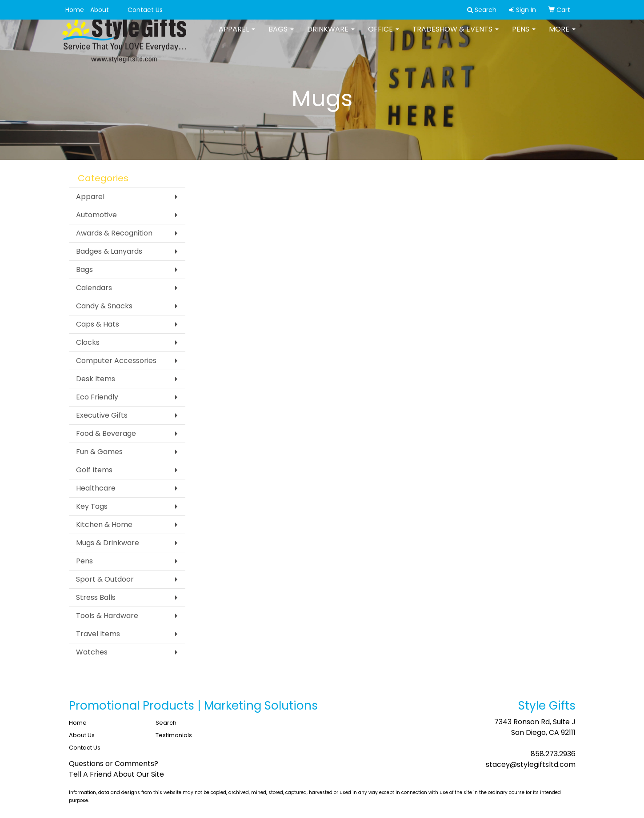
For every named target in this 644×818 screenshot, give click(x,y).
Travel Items (98, 634)
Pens (524, 35)
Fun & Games (99, 452)
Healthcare (96, 488)
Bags (281, 35)
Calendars (94, 288)
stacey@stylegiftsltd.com (531, 764)
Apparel (237, 35)
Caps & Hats (98, 324)
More (562, 35)
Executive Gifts (102, 415)
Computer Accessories (116, 361)
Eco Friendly (97, 397)
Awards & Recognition (114, 233)
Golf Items (94, 470)
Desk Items (96, 379)
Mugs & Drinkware (108, 543)
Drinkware (331, 35)
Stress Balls (96, 597)
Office (384, 35)
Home (75, 10)
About (100, 10)
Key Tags (92, 506)
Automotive (96, 215)
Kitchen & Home (104, 525)
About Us (82, 735)
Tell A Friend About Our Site (116, 774)
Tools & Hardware (107, 616)
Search (166, 723)
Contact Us (145, 10)
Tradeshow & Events (456, 35)
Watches (92, 652)
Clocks (88, 342)
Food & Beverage (106, 433)
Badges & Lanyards (109, 251)
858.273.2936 (553, 754)
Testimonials (174, 735)
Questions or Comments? (114, 764)
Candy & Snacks (104, 306)
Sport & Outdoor (105, 579)
